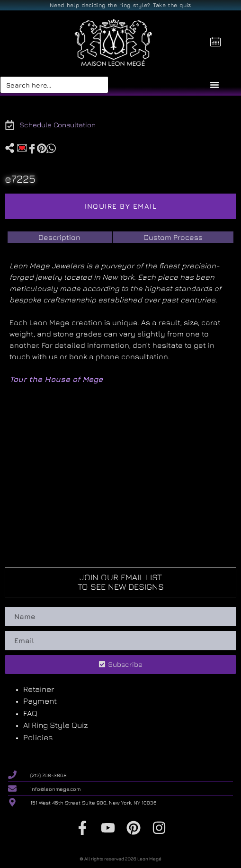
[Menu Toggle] (214, 85)
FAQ (30, 713)
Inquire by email (120, 206)
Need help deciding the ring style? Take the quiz (120, 5)
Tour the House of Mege (56, 379)
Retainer (39, 689)
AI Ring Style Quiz (56, 725)
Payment (40, 701)
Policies (38, 737)
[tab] (60, 237)
